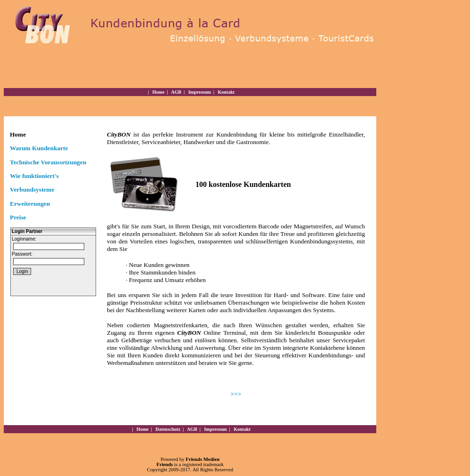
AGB (176, 92)
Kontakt (226, 92)
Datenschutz (167, 429)
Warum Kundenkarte (39, 148)
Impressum (199, 92)
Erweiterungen (30, 204)
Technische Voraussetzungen (48, 162)
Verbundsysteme (32, 190)
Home (158, 92)
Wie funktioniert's (34, 176)
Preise (18, 217)
